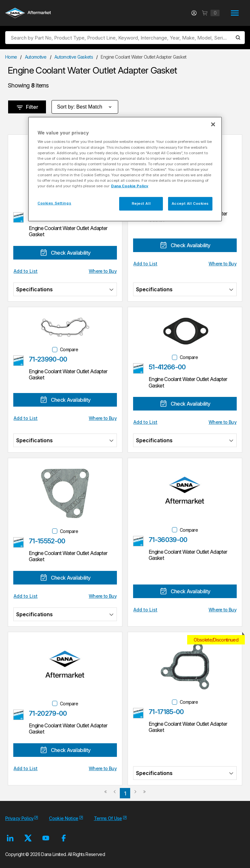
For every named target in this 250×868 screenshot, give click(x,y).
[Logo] (28, 14)
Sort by (85, 107)
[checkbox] (55, 350)
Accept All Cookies (190, 203)
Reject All (141, 203)
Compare (69, 349)
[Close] (213, 124)
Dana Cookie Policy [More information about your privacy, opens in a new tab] (130, 186)
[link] (106, 794)
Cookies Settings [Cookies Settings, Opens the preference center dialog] (54, 203)
